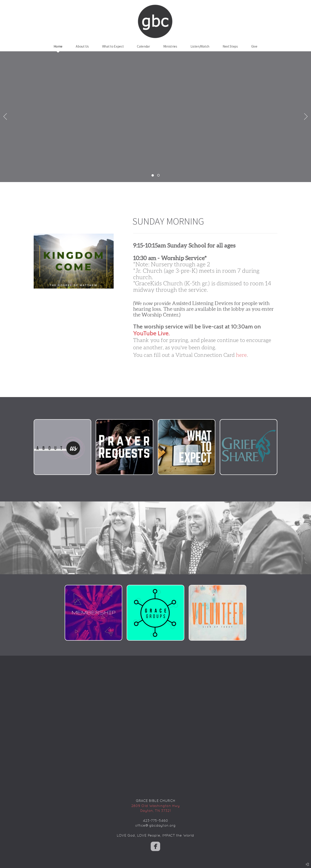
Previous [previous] (5, 117)
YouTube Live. (152, 333)
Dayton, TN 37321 (155, 811)
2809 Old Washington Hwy (156, 806)
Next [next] (306, 117)
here (241, 355)
